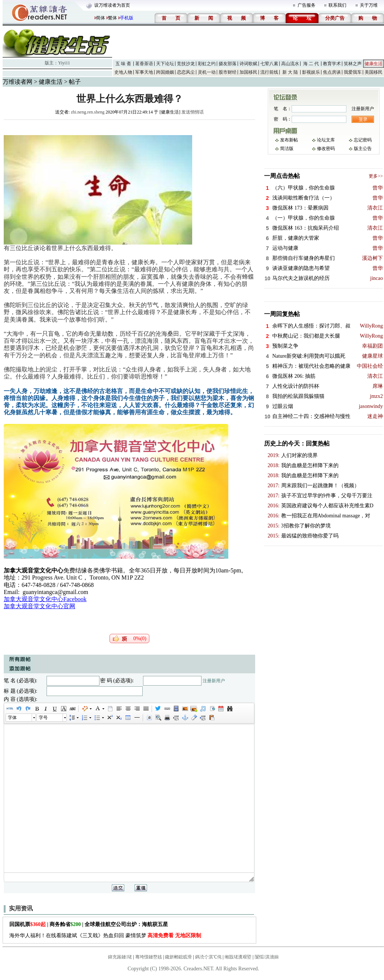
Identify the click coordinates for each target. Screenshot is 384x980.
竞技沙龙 (186, 64)
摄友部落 (228, 64)
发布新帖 (289, 140)
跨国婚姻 (165, 72)
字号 (43, 718)
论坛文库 (326, 140)
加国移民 (248, 72)
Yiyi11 (64, 63)
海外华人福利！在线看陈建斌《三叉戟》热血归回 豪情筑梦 (105, 936)
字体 (12, 718)
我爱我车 (353, 72)
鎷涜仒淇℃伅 (208, 957)
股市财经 (228, 72)
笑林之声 (353, 64)
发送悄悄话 (193, 112)
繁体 (112, 18)
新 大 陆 (290, 72)
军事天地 (144, 72)
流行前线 (269, 72)
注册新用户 (214, 681)
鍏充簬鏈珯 (120, 957)
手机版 (127, 18)
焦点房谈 (332, 72)
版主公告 (363, 149)
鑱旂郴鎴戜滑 (178, 957)
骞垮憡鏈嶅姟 (149, 957)
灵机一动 (207, 72)
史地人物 (123, 72)
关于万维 (369, 5)
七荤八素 (269, 64)
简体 (101, 18)
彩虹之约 (207, 64)
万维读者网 (18, 82)
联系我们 (337, 5)
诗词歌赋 (248, 64)
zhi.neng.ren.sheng (88, 112)
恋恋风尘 (186, 72)
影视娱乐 (311, 72)
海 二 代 (311, 64)
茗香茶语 (144, 64)
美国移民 (374, 72)
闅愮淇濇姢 (267, 957)
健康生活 (374, 64)
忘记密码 (363, 140)
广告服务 (307, 5)
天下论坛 (165, 64)
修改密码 (326, 149)
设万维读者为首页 (112, 5)
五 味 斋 (123, 64)
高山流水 (290, 64)
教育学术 (332, 64)
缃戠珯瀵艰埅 (238, 957)
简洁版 (287, 149)
